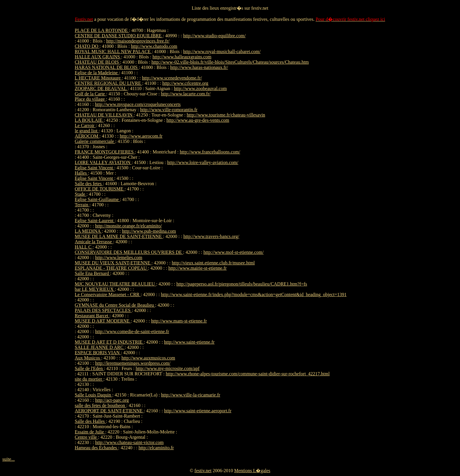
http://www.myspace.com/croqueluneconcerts (138, 104)
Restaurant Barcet (92, 316)
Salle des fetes (89, 184)
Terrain (82, 205)
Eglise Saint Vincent (94, 168)
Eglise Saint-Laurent (95, 221)
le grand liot (87, 131)
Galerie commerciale (95, 141)
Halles (81, 173)
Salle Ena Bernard (92, 273)
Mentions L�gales (252, 471)
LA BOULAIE (89, 120)
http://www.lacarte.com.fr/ (186, 94)
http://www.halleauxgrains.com (182, 57)
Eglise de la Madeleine (97, 73)
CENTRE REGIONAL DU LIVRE (109, 83)
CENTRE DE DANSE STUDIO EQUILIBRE (119, 36)
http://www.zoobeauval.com (200, 88)
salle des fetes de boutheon (101, 405)
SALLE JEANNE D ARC (100, 347)
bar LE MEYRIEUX (95, 289)
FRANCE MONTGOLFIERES (105, 152)
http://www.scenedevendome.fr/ (172, 78)
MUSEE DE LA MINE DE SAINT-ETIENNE (119, 236)
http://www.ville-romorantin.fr (169, 110)
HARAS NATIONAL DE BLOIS (107, 67)
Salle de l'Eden (89, 368)
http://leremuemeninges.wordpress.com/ (133, 363)
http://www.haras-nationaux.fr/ (199, 67)
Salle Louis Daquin (94, 395)
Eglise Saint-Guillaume (97, 199)
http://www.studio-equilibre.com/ (214, 36)
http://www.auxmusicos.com (148, 358)
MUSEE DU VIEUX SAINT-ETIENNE (113, 263)
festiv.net (203, 471)
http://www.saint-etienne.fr (189, 342)
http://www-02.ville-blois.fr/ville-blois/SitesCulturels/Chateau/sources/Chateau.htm (230, 62)
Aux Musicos (88, 358)
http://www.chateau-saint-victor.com (129, 442)
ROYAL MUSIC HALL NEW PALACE (113, 52)
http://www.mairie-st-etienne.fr (198, 268)
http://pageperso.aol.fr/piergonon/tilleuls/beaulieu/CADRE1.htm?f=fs (242, 284)
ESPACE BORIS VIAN (98, 353)
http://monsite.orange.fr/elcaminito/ (128, 226)
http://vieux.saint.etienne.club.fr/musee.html (213, 263)
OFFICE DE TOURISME (100, 189)
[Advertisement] (368, 116)
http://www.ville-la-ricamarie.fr (191, 395)
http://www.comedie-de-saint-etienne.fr (132, 331)
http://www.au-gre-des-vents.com (198, 120)
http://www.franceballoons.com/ (210, 152)
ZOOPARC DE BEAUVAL (101, 88)
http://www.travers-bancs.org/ (211, 236)
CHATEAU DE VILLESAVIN (104, 115)
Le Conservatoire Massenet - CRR (108, 294)
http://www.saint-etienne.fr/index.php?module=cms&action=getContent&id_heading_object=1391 (254, 294)
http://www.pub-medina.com (149, 231)
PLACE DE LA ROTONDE (102, 30)
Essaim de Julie (90, 432)
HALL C (84, 247)
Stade (81, 194)
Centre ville (86, 437)
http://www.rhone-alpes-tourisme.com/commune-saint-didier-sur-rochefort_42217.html (248, 374)
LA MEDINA (88, 231)
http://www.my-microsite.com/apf (168, 368)
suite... (9, 459)
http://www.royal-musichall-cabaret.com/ (222, 52)
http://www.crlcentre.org (185, 83)
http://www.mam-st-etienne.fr (179, 321)
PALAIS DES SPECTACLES (103, 310)
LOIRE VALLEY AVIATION (103, 162)
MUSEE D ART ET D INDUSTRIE (109, 342)
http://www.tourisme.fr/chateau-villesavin (226, 115)
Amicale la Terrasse (94, 242)
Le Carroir (85, 125)
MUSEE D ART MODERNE (103, 321)
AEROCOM (87, 136)
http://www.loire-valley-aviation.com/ (203, 162)
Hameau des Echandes (97, 448)
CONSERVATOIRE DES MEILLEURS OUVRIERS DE (129, 252)
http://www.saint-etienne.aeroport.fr (198, 411)
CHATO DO (87, 46)
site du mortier (89, 379)
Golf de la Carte (91, 94)
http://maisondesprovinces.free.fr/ (138, 41)
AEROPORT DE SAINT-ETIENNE (109, 411)
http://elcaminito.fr (156, 448)
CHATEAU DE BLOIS (97, 62)
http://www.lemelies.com (119, 258)
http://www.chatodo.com (154, 46)
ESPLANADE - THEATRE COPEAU (111, 268)
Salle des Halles (90, 421)
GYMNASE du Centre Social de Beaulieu (115, 305)
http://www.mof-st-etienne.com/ (233, 252)
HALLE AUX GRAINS (98, 57)
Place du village (90, 99)
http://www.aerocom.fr (141, 136)
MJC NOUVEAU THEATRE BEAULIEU (115, 284)
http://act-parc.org (112, 400)
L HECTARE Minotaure (98, 78)
